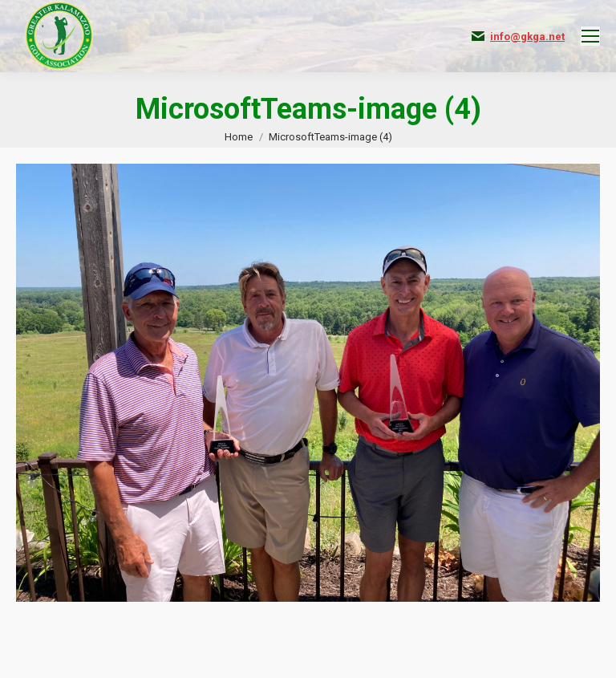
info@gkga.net (527, 37)
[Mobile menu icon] (590, 36)
